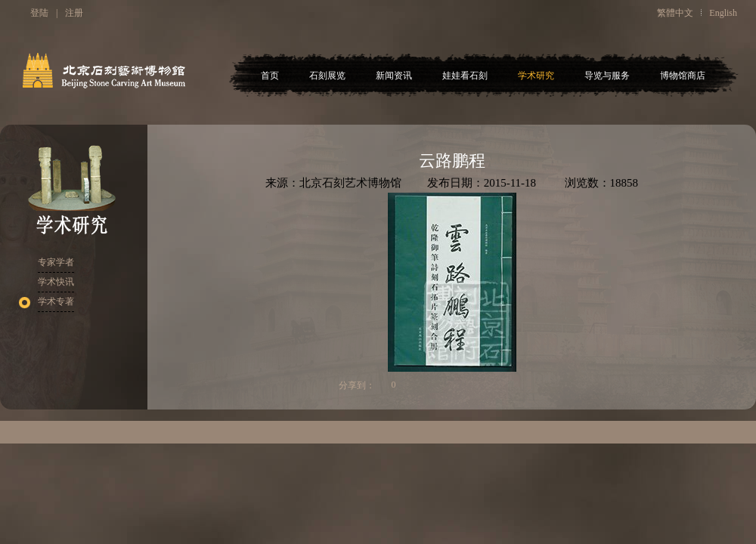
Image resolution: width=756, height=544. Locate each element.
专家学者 (56, 262)
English (723, 13)
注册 (74, 13)
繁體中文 (675, 13)
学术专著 (56, 301)
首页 (270, 76)
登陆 (39, 13)
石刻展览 (327, 76)
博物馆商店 (683, 76)
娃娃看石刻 (465, 76)
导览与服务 (607, 76)
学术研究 (536, 76)
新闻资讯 (394, 76)
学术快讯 (56, 282)
